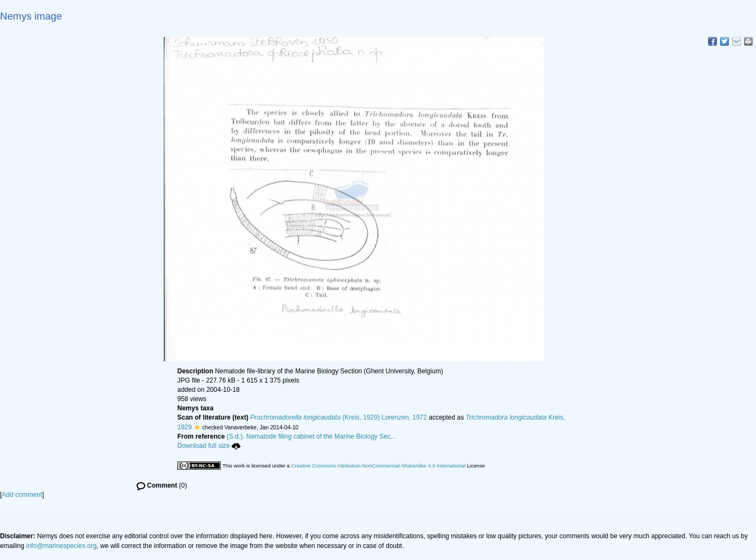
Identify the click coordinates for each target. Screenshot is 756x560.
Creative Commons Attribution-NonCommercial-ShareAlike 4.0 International (378, 466)
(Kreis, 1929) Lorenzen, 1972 (339, 417)
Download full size (209, 446)
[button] (197, 427)
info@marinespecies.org (61, 546)
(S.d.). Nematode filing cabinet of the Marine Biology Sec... (312, 436)
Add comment (22, 495)
